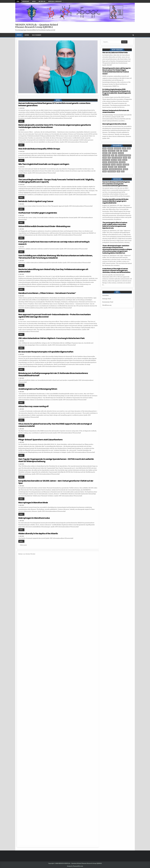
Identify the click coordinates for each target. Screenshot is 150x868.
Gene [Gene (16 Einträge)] (109, 158)
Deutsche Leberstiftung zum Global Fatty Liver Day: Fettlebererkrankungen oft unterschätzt (53, 270)
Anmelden (106, 295)
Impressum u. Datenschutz (55, 1)
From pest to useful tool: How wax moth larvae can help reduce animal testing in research (54, 243)
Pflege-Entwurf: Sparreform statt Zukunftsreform (40, 440)
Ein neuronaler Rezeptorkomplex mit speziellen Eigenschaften (46, 352)
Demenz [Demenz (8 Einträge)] (125, 151)
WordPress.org (107, 305)
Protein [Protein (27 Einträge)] (105, 167)
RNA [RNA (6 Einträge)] (116, 167)
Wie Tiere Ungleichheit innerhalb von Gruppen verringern (44, 164)
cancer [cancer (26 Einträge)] (105, 151)
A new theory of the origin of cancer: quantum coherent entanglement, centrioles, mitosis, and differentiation (116, 270)
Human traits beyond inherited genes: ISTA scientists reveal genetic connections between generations (54, 104)
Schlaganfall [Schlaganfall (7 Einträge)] (122, 167)
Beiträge (27, 35)
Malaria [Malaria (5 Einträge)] (125, 160)
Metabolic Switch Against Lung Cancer (36, 201)
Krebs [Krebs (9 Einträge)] (120, 160)
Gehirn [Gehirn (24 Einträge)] (105, 158)
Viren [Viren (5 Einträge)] (118, 171)
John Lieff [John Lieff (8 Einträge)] (114, 160)
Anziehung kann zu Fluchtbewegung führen (38, 389)
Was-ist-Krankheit (37, 35)
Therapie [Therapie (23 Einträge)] (125, 169)
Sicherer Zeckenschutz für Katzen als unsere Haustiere (116, 111)
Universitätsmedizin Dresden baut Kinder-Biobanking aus (44, 226)
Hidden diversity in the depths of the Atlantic (38, 534)
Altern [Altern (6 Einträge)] (104, 148)
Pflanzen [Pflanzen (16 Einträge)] (119, 165)
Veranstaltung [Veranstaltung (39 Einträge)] (112, 171)
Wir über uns (42, 1)
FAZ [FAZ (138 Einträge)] (116, 155)
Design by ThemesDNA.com (75, 866)
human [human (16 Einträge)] (125, 158)
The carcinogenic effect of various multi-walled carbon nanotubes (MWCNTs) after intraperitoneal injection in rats (115, 225)
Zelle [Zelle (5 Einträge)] (123, 171)
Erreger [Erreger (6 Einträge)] (114, 153)
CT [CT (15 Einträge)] (121, 151)
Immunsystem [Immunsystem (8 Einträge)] (106, 160)
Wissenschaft (26, 1)
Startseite (19, 35)
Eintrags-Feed (107, 299)
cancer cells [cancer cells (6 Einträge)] (112, 151)
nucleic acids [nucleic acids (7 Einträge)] (106, 165)
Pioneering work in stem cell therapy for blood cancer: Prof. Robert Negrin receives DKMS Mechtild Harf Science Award (117, 71)
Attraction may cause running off (33, 406)
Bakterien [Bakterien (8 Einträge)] (110, 148)
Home (18, 1)
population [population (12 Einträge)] (126, 165)
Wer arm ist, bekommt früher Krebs (115, 53)
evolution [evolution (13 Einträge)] (121, 153)
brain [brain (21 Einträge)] (129, 148)
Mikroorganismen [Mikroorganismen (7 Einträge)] (113, 162)
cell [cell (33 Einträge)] (118, 151)
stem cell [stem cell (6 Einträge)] (105, 169)
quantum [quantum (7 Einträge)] (111, 167)
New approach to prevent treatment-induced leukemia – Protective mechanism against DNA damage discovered (55, 316)
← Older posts (23, 545)
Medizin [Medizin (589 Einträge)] (105, 162)
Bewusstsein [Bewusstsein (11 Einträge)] (118, 148)
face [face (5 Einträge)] (113, 155)
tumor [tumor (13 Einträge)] (105, 171)
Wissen (34, 1)
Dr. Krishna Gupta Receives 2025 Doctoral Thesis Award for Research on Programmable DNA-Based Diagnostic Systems (117, 92)
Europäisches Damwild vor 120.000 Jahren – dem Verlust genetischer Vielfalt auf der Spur (56, 482)
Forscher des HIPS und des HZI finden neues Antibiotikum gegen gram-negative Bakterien (115, 201)
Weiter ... (21, 121)
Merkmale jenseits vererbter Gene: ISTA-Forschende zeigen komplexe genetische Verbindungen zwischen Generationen (55, 126)
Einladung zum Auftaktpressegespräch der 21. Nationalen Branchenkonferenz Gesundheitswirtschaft (53, 374)
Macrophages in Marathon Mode (33, 503)
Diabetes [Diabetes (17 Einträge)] (105, 153)
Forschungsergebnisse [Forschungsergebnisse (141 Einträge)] (125, 155)
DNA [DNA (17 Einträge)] (110, 153)
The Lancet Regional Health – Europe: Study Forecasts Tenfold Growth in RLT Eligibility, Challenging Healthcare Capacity (56, 181)
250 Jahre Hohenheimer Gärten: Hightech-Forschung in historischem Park (51, 338)
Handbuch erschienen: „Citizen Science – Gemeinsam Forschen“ (47, 293)
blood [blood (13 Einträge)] (124, 148)
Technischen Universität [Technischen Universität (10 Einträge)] (115, 169)
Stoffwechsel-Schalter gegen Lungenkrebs (38, 213)
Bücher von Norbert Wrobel (27, 554)
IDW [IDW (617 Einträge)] (129, 158)
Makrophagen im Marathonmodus (34, 518)
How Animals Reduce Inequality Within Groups (39, 149)
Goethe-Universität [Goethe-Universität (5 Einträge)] (117, 158)
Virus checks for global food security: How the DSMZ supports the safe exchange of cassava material (55, 425)
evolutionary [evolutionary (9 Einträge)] (106, 155)
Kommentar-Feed (108, 302)
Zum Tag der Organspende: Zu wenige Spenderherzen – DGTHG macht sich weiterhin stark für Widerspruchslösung (56, 460)
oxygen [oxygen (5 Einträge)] (113, 165)
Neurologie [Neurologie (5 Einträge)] (122, 162)
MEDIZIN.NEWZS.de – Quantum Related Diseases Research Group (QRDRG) (37, 26)
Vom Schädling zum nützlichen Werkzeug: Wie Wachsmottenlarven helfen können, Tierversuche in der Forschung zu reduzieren (55, 257)
